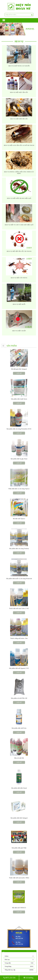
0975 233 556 (10, 978)
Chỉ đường (29, 978)
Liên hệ (19, 373)
